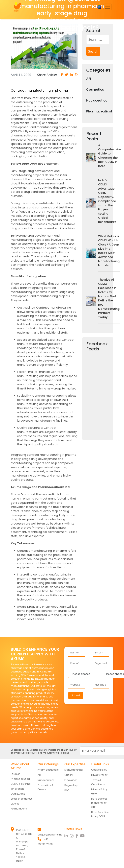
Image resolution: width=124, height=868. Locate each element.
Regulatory (71, 785)
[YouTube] (83, 836)
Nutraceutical (97, 100)
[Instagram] (73, 836)
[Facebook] (78, 836)
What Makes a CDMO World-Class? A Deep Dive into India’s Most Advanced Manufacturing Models (109, 251)
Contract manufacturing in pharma (39, 91)
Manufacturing (74, 770)
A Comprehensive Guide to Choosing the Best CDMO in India (110, 156)
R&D (67, 790)
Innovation (71, 780)
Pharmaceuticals (48, 770)
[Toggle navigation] (108, 7)
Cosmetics (95, 90)
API (89, 79)
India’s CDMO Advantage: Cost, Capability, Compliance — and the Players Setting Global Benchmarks (107, 201)
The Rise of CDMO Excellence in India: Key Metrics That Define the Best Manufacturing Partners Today (109, 298)
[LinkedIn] (67, 836)
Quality (69, 775)
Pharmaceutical (98, 111)
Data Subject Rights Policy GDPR (99, 803)
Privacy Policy (99, 775)
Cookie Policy (99, 770)
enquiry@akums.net (50, 835)
